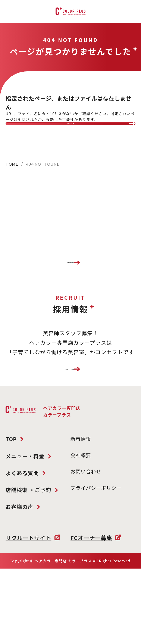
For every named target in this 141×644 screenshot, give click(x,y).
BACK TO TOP (71, 132)
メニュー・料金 (25, 507)
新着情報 (81, 489)
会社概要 (81, 506)
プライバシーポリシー (96, 539)
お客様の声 (19, 557)
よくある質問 (22, 524)
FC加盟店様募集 (70, 288)
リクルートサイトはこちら (70, 412)
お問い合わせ (86, 522)
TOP (11, 490)
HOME (12, 181)
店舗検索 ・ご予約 (28, 541)
